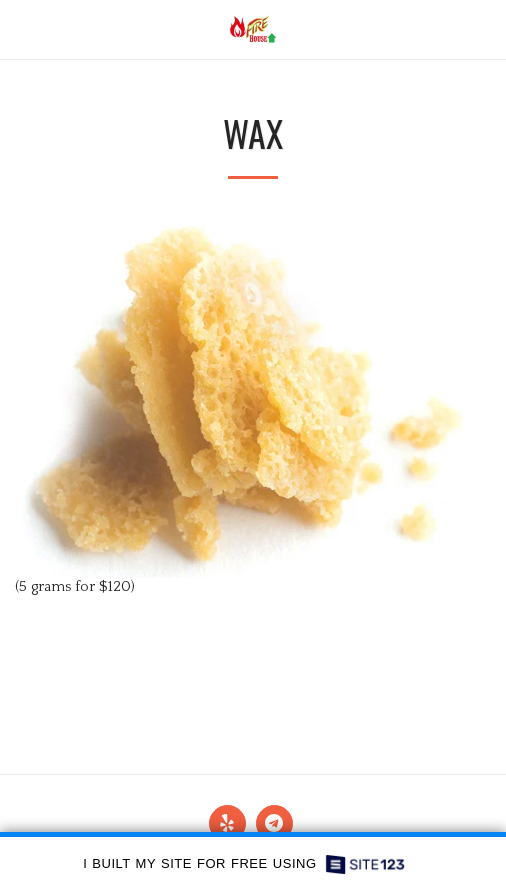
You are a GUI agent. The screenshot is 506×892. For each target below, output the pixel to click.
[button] (22, 29)
